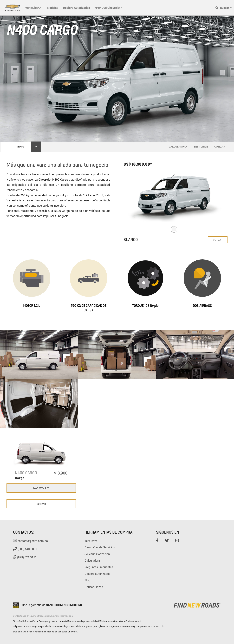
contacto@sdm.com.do (30, 541)
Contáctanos (20, 616)
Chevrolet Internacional (62, 616)
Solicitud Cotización (97, 554)
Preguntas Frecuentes (99, 567)
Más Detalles (41, 488)
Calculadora (92, 560)
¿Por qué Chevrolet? (108, 8)
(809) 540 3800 (25, 549)
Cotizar (218, 240)
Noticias (53, 8)
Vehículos (33, 8)
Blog (87, 580)
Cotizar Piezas (94, 587)
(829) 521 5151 (25, 557)
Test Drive (91, 541)
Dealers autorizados (76, 8)
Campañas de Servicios (100, 547)
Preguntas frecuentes (38, 616)
